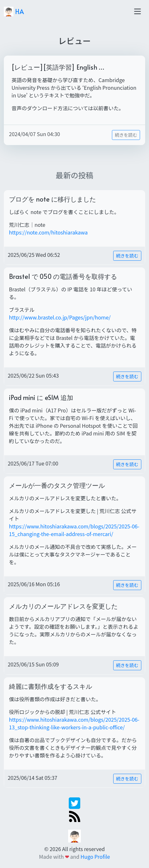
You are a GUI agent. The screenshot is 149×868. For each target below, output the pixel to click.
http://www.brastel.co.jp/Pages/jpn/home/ (60, 317)
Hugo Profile (95, 856)
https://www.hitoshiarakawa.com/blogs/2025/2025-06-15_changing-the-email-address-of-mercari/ (74, 530)
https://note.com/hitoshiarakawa (48, 232)
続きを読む (126, 135)
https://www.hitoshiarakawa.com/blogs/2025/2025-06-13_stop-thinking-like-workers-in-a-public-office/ (74, 723)
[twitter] (74, 803)
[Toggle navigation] (137, 12)
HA (14, 12)
